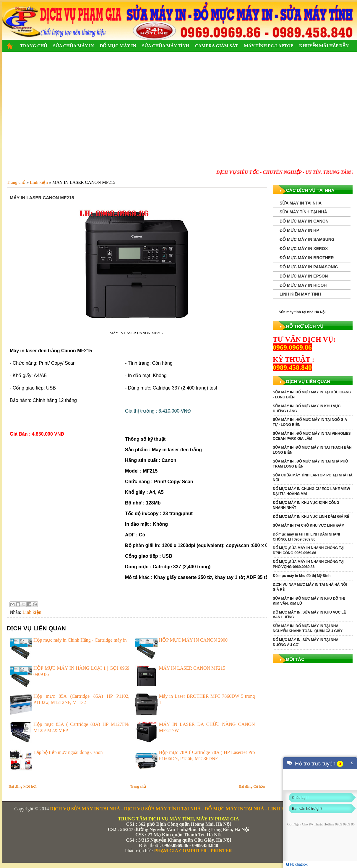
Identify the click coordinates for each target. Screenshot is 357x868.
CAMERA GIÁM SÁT (217, 46)
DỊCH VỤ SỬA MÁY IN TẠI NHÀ (85, 809)
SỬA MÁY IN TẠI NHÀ (301, 203)
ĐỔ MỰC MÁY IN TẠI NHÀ (235, 809)
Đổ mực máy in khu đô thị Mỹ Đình (302, 576)
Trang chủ (138, 786)
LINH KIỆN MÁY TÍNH (300, 294)
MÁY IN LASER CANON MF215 (192, 668)
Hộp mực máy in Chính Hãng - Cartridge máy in (80, 640)
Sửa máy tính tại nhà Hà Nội (302, 312)
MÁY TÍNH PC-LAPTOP (269, 46)
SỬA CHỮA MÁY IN (73, 46)
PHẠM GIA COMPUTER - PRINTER (193, 851)
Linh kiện (32, 612)
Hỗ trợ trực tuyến (315, 764)
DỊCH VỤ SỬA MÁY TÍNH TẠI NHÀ (162, 809)
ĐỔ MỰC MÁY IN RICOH (303, 285)
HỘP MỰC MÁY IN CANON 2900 (193, 640)
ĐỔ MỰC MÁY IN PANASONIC (309, 267)
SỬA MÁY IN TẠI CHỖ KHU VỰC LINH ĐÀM (309, 525)
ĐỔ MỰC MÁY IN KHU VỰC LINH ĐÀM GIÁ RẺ (311, 517)
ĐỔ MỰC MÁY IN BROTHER (307, 258)
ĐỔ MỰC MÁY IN (118, 46)
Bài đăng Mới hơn (23, 786)
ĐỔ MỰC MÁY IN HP (299, 230)
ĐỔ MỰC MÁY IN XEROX (304, 249)
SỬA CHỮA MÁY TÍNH (165, 46)
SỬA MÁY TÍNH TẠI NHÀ (303, 212)
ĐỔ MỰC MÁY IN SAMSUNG (307, 239)
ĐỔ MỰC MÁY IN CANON (304, 221)
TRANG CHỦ (34, 46)
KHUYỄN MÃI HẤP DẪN (324, 46)
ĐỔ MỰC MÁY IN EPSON (304, 276)
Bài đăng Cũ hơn (252, 786)
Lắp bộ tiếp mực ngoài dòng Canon (68, 752)
